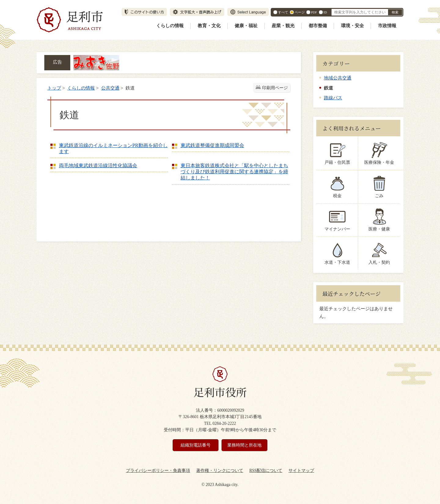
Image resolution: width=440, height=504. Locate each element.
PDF (314, 12)
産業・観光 (283, 26)
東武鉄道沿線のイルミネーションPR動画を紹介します (113, 148)
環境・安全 (352, 26)
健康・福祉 (246, 26)
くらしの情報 (170, 26)
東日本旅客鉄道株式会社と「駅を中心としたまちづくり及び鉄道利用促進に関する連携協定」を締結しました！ (234, 172)
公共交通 (110, 88)
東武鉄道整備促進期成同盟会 (212, 145)
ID (325, 12)
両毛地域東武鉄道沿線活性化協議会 (98, 166)
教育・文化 (209, 26)
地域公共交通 (338, 78)
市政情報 (387, 26)
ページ (300, 12)
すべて (283, 12)
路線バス (333, 98)
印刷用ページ (275, 88)
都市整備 (318, 26)
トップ (54, 88)
